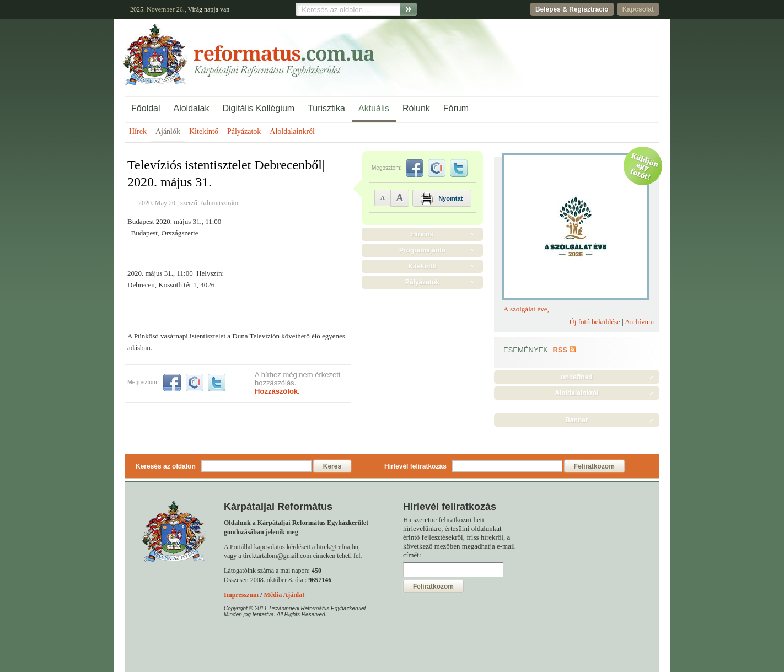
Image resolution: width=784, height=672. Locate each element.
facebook (172, 383)
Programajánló (422, 250)
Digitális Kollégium (258, 108)
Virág (195, 9)
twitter (217, 383)
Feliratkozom (594, 466)
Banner (576, 420)
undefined (576, 377)
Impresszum (241, 595)
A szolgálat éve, (526, 309)
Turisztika (326, 108)
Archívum (639, 322)
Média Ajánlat (284, 595)
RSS (560, 350)
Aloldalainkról (292, 131)
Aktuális (374, 108)
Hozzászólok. (277, 391)
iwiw (195, 383)
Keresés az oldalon (166, 466)
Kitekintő (204, 131)
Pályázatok (244, 131)
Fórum (456, 108)
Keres (332, 466)
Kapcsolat (638, 9)
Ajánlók (168, 131)
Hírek (138, 131)
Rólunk (416, 108)
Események (526, 350)
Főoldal (146, 108)
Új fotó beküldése (594, 322)
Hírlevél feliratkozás (415, 466)
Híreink (423, 234)
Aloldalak (191, 108)
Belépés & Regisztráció (572, 9)
